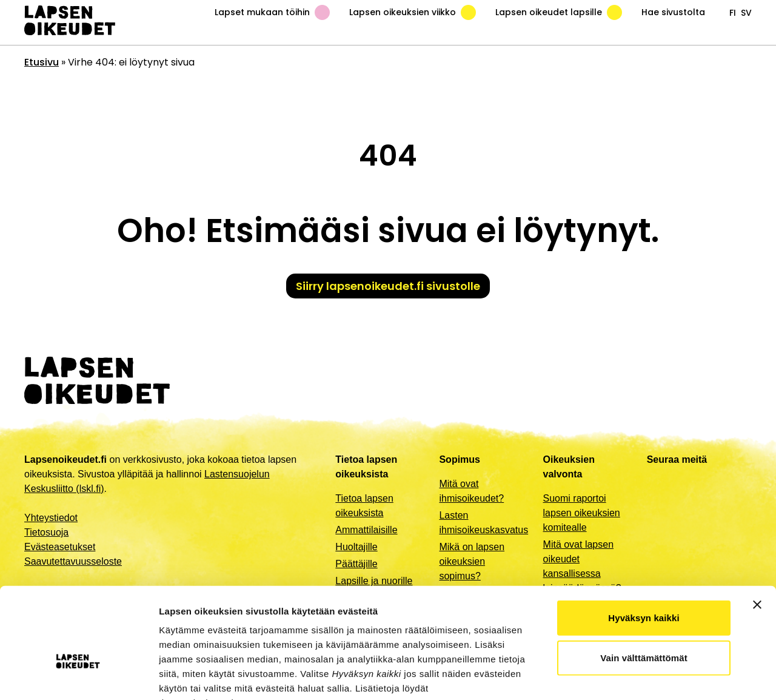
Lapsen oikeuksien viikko (413, 12)
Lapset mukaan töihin (272, 12)
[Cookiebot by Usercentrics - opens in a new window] (79, 676)
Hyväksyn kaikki (644, 542)
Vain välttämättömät (644, 582)
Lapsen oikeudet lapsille (559, 12)
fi (733, 13)
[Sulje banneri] (757, 529)
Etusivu (42, 62)
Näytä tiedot (648, 676)
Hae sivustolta (673, 12)
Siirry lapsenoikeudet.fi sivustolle (388, 286)
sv (746, 13)
